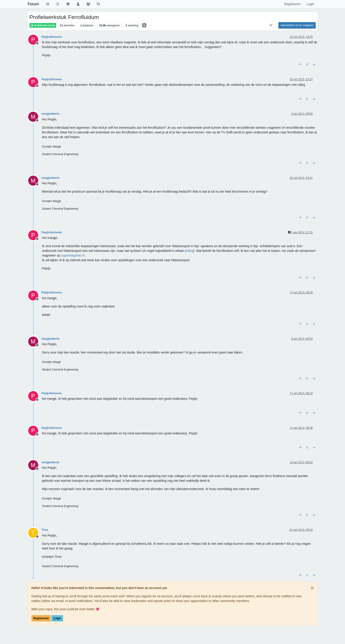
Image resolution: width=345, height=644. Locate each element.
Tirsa (45, 530)
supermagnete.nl (73, 255)
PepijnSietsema (52, 37)
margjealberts (51, 114)
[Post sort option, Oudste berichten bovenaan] (271, 25)
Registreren (41, 618)
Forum (33, 4)
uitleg (189, 251)
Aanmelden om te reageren (297, 25)
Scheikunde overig (43, 25)
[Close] (312, 588)
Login (57, 618)
